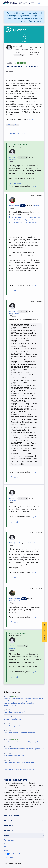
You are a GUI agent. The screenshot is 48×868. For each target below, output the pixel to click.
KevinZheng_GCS (15, 599)
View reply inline (16, 183)
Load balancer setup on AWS (15, 755)
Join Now (10, 863)
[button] (36, 51)
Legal (24, 835)
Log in (21, 863)
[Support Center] (18, 3)
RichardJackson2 (15, 543)
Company (24, 820)
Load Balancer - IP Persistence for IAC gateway (21, 742)
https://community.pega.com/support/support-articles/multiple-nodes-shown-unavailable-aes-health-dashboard (25, 220)
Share (21, 133)
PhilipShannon (14, 206)
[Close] (45, 847)
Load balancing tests (12, 726)
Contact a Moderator (45, 632)
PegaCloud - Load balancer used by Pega (19, 769)
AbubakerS (18, 46)
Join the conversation (24, 815)
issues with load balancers (14, 719)
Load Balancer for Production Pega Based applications (24, 749)
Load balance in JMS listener (15, 712)
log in (31, 119)
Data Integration (13, 125)
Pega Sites (24, 825)
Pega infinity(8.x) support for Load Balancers (20, 762)
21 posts (17, 52)
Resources (24, 830)
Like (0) (11, 133)
